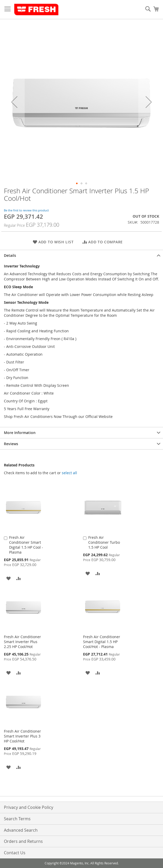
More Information (20, 433)
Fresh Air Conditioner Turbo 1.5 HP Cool (104, 542)
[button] (14, 102)
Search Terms (17, 819)
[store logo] (36, 10)
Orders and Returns (23, 841)
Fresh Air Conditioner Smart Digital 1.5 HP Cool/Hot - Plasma (102, 642)
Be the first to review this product (26, 210)
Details (10, 255)
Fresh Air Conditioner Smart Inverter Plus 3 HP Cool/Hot (22, 736)
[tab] (81, 255)
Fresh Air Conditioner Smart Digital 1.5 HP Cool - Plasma (26, 545)
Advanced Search (21, 830)
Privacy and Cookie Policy (29, 807)
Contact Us (15, 853)
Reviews (11, 444)
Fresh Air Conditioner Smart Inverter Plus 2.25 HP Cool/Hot (22, 642)
